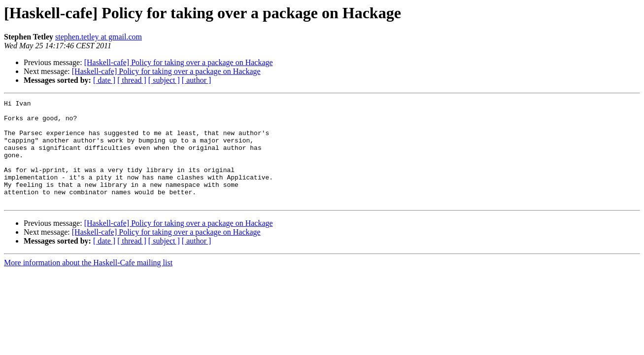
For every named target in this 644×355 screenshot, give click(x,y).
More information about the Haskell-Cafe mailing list (88, 283)
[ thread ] (132, 80)
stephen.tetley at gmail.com (99, 37)
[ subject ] (164, 80)
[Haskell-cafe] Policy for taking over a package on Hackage (179, 62)
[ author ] (197, 80)
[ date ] (104, 80)
